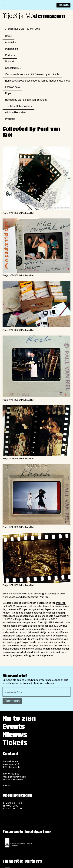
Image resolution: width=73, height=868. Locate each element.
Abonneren (12, 701)
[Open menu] (4, 5)
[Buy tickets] (63, 5)
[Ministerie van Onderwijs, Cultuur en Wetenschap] (18, 843)
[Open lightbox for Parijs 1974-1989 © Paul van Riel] (36, 179)
